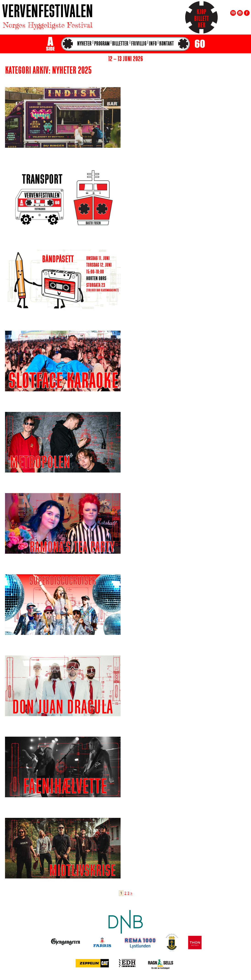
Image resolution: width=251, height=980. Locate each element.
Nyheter (84, 44)
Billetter (120, 44)
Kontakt (166, 44)
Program (102, 44)
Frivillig (139, 44)
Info (153, 44)
